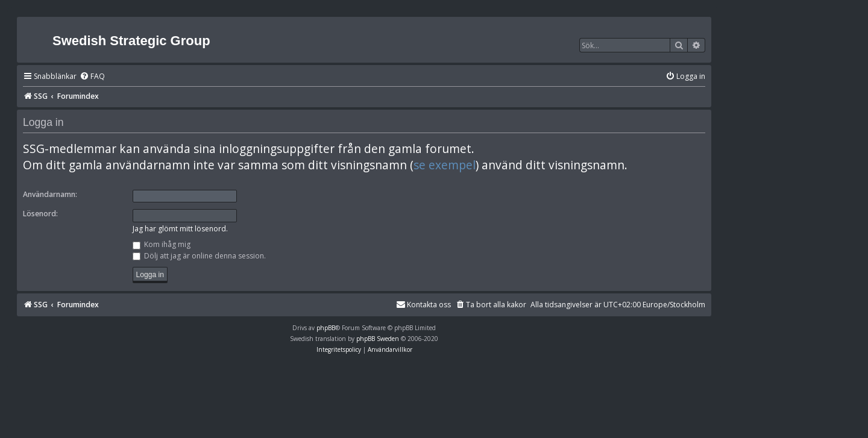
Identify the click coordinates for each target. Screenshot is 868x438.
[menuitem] (92, 77)
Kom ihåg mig (162, 244)
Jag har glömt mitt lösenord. (180, 229)
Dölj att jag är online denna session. (199, 256)
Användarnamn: (50, 194)
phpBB (326, 328)
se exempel (445, 165)
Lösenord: (40, 214)
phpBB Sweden (378, 339)
